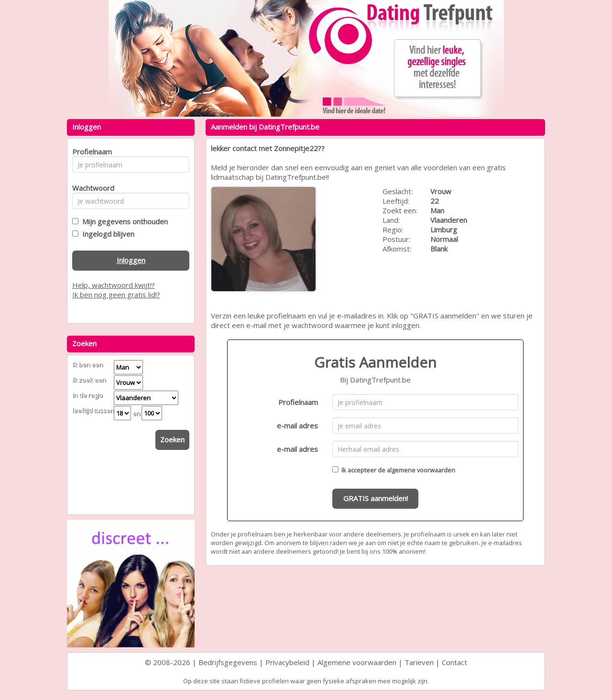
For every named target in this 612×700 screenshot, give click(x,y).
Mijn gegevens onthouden (123, 221)
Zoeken (172, 439)
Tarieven (419, 662)
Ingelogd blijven (106, 234)
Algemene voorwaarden (357, 662)
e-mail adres (297, 426)
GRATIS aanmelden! (376, 498)
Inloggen (131, 260)
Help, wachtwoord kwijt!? (114, 285)
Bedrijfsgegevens (228, 662)
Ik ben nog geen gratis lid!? (116, 295)
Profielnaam (298, 402)
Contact (454, 662)
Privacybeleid (287, 662)
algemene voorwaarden (421, 470)
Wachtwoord (91, 188)
